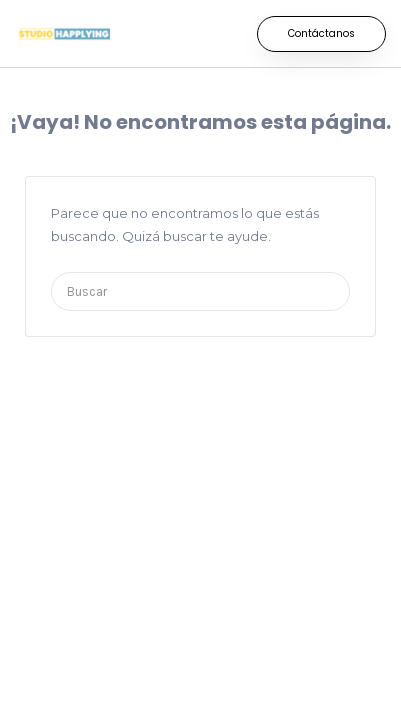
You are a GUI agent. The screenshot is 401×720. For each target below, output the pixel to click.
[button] (321, 34)
